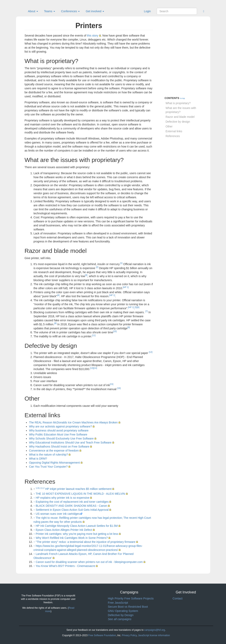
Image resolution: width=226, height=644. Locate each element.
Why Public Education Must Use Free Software (58, 434)
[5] (136, 307)
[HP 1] (126, 287)
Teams (50, 11)
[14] (95, 368)
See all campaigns (120, 619)
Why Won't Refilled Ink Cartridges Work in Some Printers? (72, 538)
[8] (55, 323)
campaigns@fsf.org (155, 630)
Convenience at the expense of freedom (54, 451)
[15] (112, 384)
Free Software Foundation (102, 635)
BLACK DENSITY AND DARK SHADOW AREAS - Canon (71, 506)
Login (147, 11)
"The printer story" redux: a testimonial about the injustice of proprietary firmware (85, 542)
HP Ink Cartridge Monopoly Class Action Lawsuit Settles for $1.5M (77, 526)
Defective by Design (121, 615)
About (33, 11)
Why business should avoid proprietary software (59, 430)
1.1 (40, 488)
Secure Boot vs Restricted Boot (128, 607)
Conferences (70, 11)
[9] (129, 327)
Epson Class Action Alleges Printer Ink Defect (64, 530)
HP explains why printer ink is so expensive (62, 498)
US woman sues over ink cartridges (58, 514)
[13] (92, 368)
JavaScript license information (154, 635)
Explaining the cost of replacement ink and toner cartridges (72, 502)
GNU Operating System (123, 611)
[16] (119, 388)
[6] (138, 307)
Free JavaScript (118, 603)
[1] (121, 263)
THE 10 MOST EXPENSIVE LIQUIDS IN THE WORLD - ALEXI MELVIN (80, 494)
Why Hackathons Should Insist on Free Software (59, 447)
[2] (97, 267)
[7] (147, 311)
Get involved (95, 11)
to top (182, 98)
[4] (58, 295)
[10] (115, 331)
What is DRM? (38, 459)
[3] (86, 275)
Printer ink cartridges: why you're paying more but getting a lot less (77, 534)
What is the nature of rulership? (49, 455)
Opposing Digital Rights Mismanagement (54, 463)
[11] (94, 335)
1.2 (43, 488)
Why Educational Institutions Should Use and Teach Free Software (70, 443)
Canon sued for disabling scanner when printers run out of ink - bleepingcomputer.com (89, 562)
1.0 (37, 488)
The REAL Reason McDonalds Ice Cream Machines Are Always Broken (73, 422)
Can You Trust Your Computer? (48, 467)
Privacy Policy (129, 635)
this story (93, 36)
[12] (151, 352)
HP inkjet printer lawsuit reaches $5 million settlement (78, 489)
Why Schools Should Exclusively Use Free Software (61, 438)
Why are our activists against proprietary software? (60, 426)
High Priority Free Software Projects (131, 598)
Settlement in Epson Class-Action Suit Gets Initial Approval (72, 510)
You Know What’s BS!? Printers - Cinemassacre (65, 566)
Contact (178, 598)
